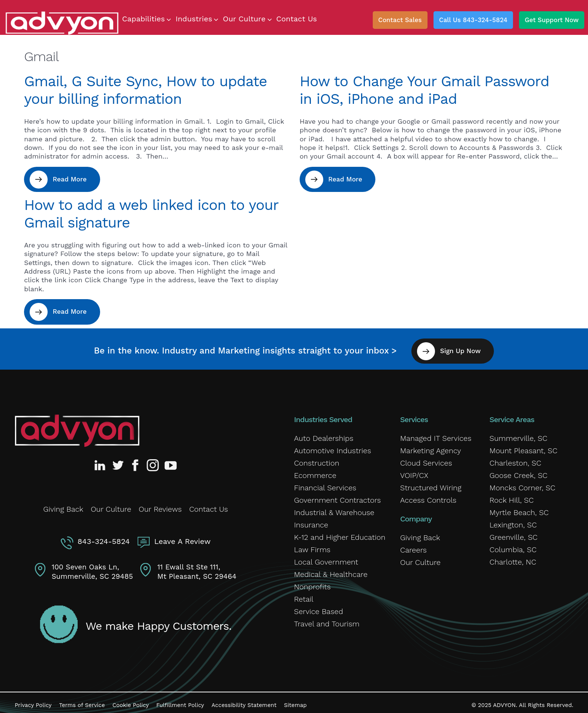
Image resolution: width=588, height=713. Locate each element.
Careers (413, 547)
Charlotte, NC (513, 559)
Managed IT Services (436, 435)
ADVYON (505, 700)
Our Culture (111, 505)
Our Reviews (160, 505)
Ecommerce (315, 472)
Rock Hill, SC (511, 497)
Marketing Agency (430, 447)
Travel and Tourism (327, 620)
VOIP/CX (414, 472)
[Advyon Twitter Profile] (118, 461)
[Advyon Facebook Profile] (136, 461)
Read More (73, 179)
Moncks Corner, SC (522, 484)
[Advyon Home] (77, 427)
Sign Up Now (467, 347)
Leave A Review (181, 535)
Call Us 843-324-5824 (473, 20)
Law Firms (312, 546)
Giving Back (63, 505)
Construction (317, 460)
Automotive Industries (333, 447)
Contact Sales (400, 20)
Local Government (326, 559)
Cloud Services (426, 460)
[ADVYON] (62, 22)
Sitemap (295, 700)
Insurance (311, 521)
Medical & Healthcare (331, 571)
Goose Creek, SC (518, 472)
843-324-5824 (105, 535)
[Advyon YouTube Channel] (170, 461)
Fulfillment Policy (180, 700)
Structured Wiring (431, 484)
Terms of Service (82, 700)
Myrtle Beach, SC (519, 509)
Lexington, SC (513, 521)
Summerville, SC (518, 435)
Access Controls (428, 497)
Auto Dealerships (324, 435)
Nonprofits (312, 583)
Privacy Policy (33, 700)
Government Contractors (337, 497)
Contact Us (209, 505)
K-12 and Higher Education (340, 534)
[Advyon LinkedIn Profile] (101, 461)
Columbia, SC (513, 546)
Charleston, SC (515, 460)
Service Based (319, 608)
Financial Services (325, 484)
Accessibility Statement (244, 700)
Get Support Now (552, 20)
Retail (304, 596)
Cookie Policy (131, 700)
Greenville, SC (513, 534)
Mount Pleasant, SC (523, 447)
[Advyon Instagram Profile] (153, 461)
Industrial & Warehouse (334, 509)
